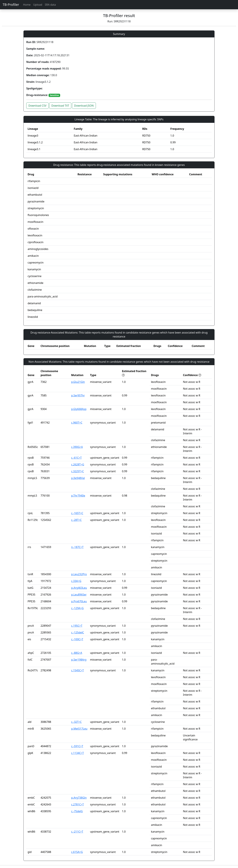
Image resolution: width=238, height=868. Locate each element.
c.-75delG (77, 811)
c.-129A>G (78, 608)
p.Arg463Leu (79, 588)
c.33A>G (76, 581)
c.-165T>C (77, 513)
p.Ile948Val (78, 478)
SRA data (50, 5)
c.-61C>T (77, 458)
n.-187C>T (77, 547)
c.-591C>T (77, 746)
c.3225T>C (78, 471)
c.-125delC (78, 632)
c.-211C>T (77, 832)
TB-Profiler (11, 5)
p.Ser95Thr (78, 395)
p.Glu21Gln (78, 382)
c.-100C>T (77, 639)
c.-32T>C (77, 722)
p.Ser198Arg (79, 660)
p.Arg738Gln (79, 798)
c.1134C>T (78, 753)
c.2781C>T (78, 804)
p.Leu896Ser (79, 595)
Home (27, 5)
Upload (38, 5)
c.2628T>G (78, 464)
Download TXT (60, 106)
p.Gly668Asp (79, 409)
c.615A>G (77, 852)
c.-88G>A (77, 653)
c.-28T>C (77, 520)
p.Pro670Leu (79, 601)
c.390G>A (77, 447)
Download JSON (84, 106)
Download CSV (37, 106)
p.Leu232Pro (79, 574)
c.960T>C (77, 423)
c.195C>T (77, 626)
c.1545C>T (78, 670)
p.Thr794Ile (78, 496)
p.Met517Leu (79, 729)
